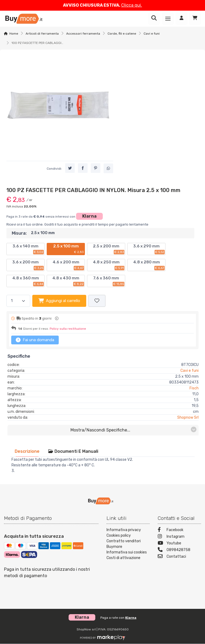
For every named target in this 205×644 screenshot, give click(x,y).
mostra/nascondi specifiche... (134, 430)
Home (14, 34)
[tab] (27, 451)
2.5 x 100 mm (69, 249)
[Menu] (168, 19)
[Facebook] (179, 530)
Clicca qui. (132, 5)
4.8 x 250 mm (109, 265)
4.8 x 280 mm (149, 265)
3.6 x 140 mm (28, 249)
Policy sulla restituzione (68, 329)
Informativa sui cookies (127, 552)
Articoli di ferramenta (42, 34)
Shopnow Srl (188, 417)
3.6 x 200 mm (28, 265)
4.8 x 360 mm (28, 281)
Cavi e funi (152, 34)
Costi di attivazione (123, 558)
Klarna (89, 216)
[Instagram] (179, 537)
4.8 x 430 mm (68, 281)
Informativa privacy (124, 530)
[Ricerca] (154, 19)
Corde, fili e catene (122, 34)
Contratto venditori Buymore (124, 544)
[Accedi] (182, 19)
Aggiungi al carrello (59, 301)
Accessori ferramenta (83, 34)
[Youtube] (179, 544)
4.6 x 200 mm (68, 265)
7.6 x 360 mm (109, 281)
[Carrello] (195, 19)
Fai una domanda (35, 340)
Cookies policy (119, 535)
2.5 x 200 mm (109, 249)
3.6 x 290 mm (149, 249)
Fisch (194, 388)
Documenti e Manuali (73, 451)
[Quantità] (18, 301)
